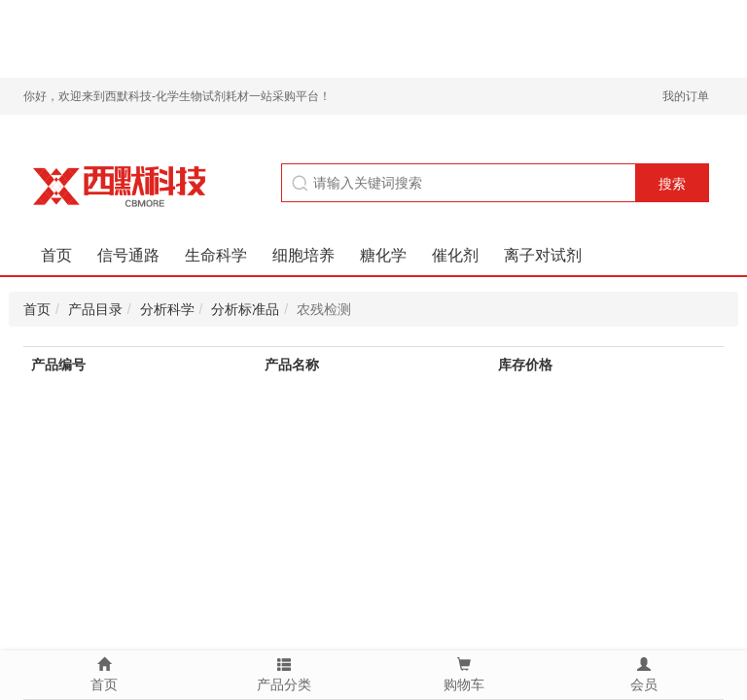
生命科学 (216, 255)
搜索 (672, 184)
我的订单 (686, 96)
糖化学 (383, 255)
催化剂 (455, 255)
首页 (56, 255)
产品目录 (95, 309)
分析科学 (167, 309)
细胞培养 (303, 255)
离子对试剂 (543, 255)
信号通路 (128, 255)
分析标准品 (245, 309)
